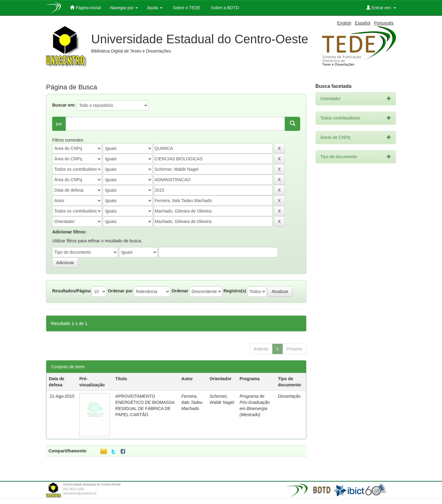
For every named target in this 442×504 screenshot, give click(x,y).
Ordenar (180, 291)
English (344, 23)
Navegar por (124, 8)
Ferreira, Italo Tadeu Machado (192, 402)
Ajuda (155, 8)
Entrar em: (381, 8)
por (59, 124)
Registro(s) (235, 291)
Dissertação (289, 396)
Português (384, 23)
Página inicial (85, 8)
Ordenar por (120, 291)
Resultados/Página (71, 291)
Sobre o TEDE (186, 8)
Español (363, 23)
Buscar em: (64, 105)
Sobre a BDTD (224, 8)
